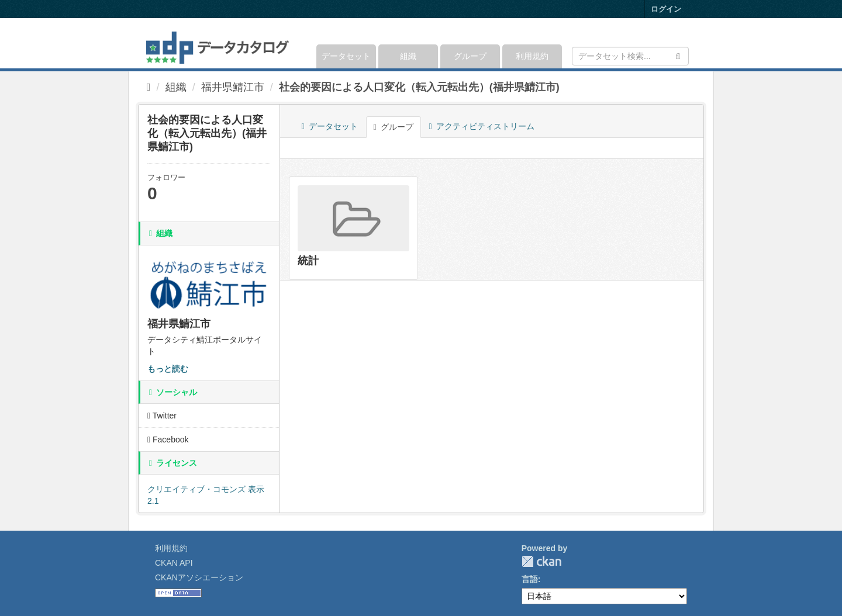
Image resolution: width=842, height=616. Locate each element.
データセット (346, 56)
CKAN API (174, 563)
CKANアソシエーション (199, 577)
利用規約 (532, 56)
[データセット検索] (630, 56)
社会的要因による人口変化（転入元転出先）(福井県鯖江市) (419, 87)
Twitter (162, 416)
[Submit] (678, 55)
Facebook (168, 439)
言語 (530, 579)
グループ (470, 56)
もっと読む (168, 369)
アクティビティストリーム (482, 126)
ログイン (666, 9)
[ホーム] (149, 87)
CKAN (541, 561)
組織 (408, 56)
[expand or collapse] (688, 43)
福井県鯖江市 (233, 87)
